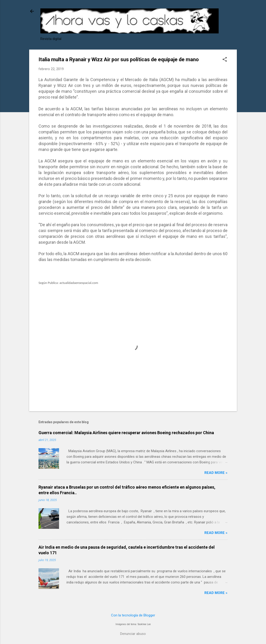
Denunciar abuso (133, 634)
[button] (225, 60)
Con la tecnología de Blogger (133, 615)
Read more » (216, 473)
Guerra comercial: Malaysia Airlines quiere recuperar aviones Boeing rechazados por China (126, 433)
